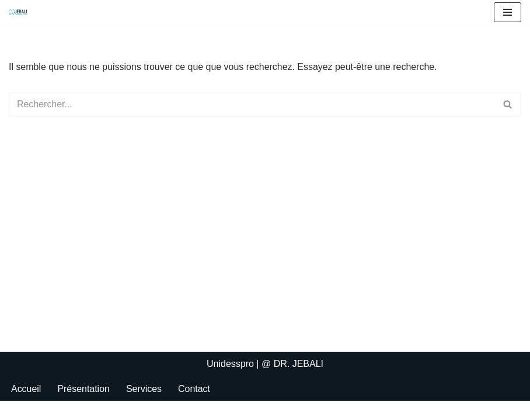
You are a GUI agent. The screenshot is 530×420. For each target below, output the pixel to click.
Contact (195, 407)
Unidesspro (230, 383)
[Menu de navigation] (508, 12)
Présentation (84, 407)
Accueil (26, 407)
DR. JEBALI (299, 383)
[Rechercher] (252, 104)
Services (144, 407)
